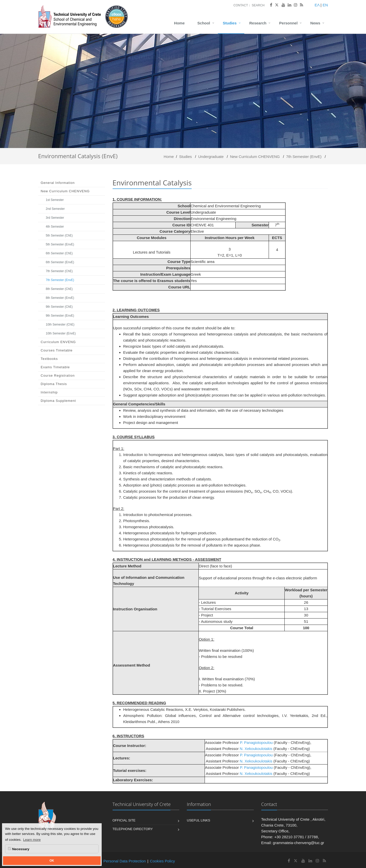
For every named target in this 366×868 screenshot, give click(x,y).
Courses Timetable (57, 350)
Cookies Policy (162, 861)
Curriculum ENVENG (58, 342)
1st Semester (55, 200)
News (315, 23)
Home (179, 23)
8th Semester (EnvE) (60, 298)
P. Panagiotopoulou (257, 742)
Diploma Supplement (58, 401)
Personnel (288, 23)
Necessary (19, 849)
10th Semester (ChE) (60, 325)
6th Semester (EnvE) (60, 262)
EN (325, 5)
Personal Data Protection (125, 861)
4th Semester (55, 227)
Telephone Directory (133, 829)
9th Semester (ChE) (59, 307)
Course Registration (58, 376)
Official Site (124, 820)
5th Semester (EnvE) (60, 244)
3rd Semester (55, 218)
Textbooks (49, 359)
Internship (49, 392)
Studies (230, 23)
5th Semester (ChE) (59, 236)
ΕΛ (317, 5)
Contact (241, 5)
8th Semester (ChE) (59, 289)
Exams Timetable (55, 367)
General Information (58, 183)
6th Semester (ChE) (59, 253)
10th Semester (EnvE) (61, 333)
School (204, 23)
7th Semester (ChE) (59, 271)
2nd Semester (55, 209)
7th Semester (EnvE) (304, 157)
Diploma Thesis (54, 384)
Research (258, 23)
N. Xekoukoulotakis (256, 749)
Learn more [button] (32, 840)
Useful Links (199, 820)
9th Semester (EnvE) (60, 316)
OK (52, 861)
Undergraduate (211, 157)
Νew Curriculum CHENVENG (255, 157)
